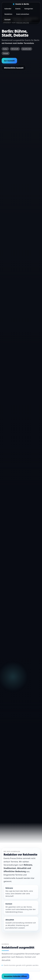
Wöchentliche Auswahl (14, 68)
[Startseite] (21, 4)
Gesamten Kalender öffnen (15, 976)
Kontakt (8, 20)
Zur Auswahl (9, 61)
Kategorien (29, 9)
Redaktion (8, 14)
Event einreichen (23, 14)
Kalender (8, 9)
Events (18, 9)
